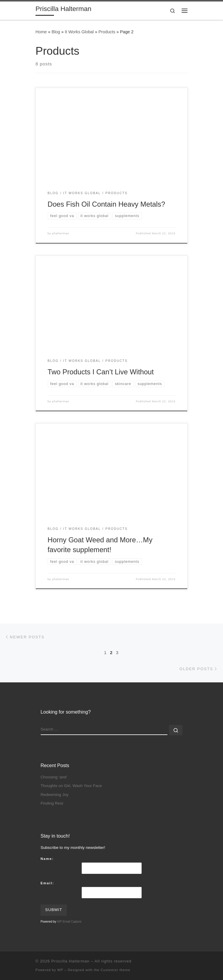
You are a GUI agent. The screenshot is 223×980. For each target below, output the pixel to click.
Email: (47, 883)
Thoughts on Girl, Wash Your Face (71, 786)
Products (107, 32)
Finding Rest (52, 803)
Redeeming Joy (55, 795)
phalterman (61, 233)
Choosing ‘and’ (54, 777)
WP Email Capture (69, 922)
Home (41, 32)
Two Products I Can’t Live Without (101, 372)
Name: (47, 859)
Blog (56, 32)
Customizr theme (116, 970)
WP (60, 970)
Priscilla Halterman (70, 961)
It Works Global (79, 32)
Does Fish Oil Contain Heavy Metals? (106, 204)
